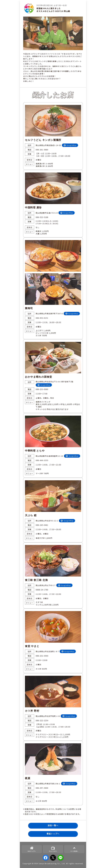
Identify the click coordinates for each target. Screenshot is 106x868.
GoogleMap (71, 145)
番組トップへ (53, 834)
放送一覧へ (53, 825)
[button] (102, 864)
